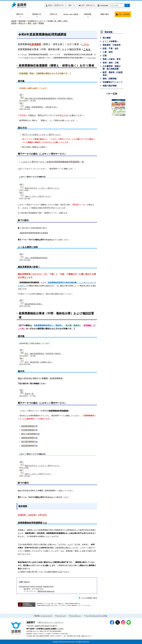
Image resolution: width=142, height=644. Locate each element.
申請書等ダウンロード (36, 21)
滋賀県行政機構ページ (53, 629)
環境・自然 (32, 23)
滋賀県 (14, 21)
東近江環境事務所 (29, 434)
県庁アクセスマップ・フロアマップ (51, 622)
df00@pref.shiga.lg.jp (46, 591)
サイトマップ (61, 616)
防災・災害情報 (124, 14)
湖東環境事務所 (28, 438)
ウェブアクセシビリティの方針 (96, 616)
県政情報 (22, 21)
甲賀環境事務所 (28, 430)
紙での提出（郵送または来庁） (35, 147)
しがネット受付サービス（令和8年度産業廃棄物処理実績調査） (51, 162)
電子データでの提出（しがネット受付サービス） (42, 135)
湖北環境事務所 (28, 442)
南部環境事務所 (28, 426)
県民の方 (22, 23)
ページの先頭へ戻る (89, 598)
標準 (70, 5)
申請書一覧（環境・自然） (58, 21)
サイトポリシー (76, 616)
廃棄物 (41, 23)
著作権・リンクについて (43, 616)
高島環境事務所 (28, 446)
